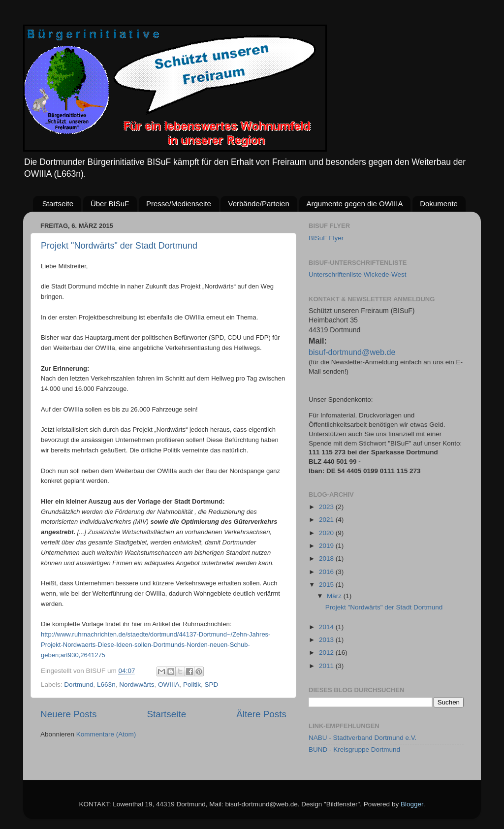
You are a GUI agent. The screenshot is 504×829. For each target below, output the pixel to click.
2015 (327, 585)
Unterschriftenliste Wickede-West (358, 274)
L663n (106, 685)
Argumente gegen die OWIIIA (355, 204)
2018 (327, 558)
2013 (327, 640)
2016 (327, 572)
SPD (211, 685)
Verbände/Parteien (258, 204)
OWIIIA (169, 685)
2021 (327, 520)
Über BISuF (110, 204)
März (335, 596)
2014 (327, 627)
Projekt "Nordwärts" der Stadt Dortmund (119, 246)
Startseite (58, 204)
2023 (327, 507)
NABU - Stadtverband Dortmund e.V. (362, 738)
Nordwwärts (137, 685)
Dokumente (439, 204)
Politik (192, 685)
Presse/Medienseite (179, 204)
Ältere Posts (261, 714)
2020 (327, 533)
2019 (327, 546)
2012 (327, 653)
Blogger (412, 804)
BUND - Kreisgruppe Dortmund (354, 749)
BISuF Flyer (326, 238)
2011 (327, 666)
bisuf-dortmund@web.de (352, 352)
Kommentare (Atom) (106, 734)
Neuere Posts (68, 714)
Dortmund (79, 685)
